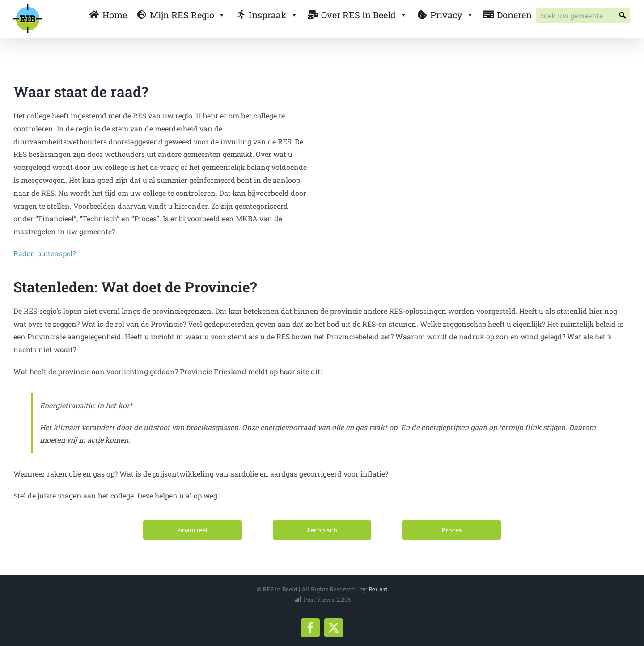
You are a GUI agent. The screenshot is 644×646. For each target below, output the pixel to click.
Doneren (514, 15)
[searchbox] (583, 15)
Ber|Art (378, 589)
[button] (622, 15)
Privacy (452, 15)
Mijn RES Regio (188, 15)
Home (115, 15)
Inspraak (273, 15)
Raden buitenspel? (44, 253)
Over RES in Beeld (364, 15)
